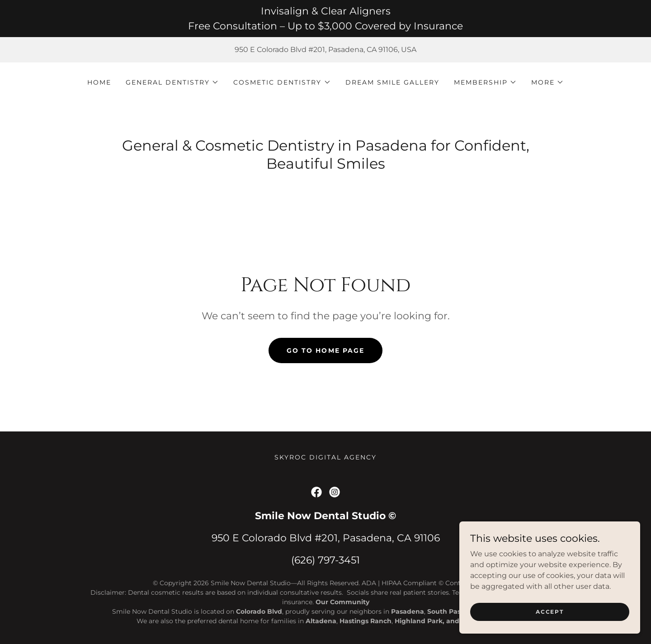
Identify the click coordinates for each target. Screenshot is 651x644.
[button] (172, 82)
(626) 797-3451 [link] (325, 560)
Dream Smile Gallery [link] (392, 82)
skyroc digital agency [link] (325, 457)
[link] (316, 492)
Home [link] (99, 82)
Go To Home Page (325, 350)
